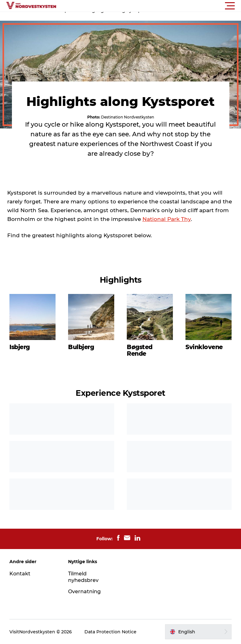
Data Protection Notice (110, 632)
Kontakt (20, 574)
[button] (149, 6)
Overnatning (84, 592)
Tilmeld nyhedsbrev (83, 577)
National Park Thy (167, 219)
